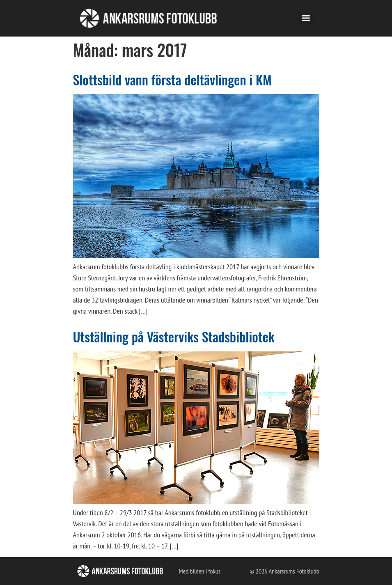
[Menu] (306, 18)
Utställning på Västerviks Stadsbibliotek (174, 336)
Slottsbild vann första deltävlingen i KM (172, 79)
